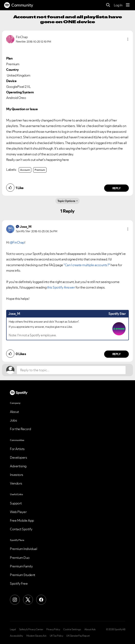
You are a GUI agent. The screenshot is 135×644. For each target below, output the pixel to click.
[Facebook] (41, 600)
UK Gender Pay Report (78, 636)
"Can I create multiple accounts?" (87, 265)
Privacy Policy (53, 629)
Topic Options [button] (66, 201)
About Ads (90, 629)
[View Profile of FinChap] (22, 37)
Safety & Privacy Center (31, 629)
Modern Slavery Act (36, 636)
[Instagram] (15, 600)
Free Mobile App (22, 520)
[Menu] (128, 5)
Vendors (16, 483)
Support (16, 503)
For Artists (17, 449)
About (14, 412)
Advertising (18, 466)
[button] (128, 39)
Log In (118, 5)
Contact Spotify (21, 529)
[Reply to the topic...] (71, 370)
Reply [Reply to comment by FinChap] (117, 188)
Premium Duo (20, 558)
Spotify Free (19, 583)
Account (25, 170)
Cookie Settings (72, 629)
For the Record (20, 429)
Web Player (18, 512)
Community (19, 5)
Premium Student (23, 575)
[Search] (108, 5)
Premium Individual (23, 549)
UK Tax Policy (56, 636)
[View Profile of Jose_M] (26, 227)
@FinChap (17, 242)
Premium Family (21, 566)
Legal (13, 629)
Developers (18, 457)
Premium (40, 170)
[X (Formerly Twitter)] (28, 600)
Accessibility (16, 636)
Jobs (13, 420)
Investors (17, 475)
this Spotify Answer (61, 287)
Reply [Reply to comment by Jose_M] (117, 354)
